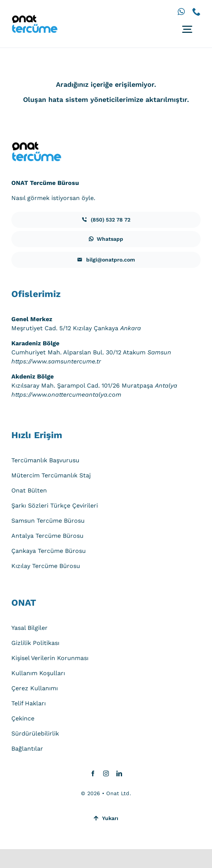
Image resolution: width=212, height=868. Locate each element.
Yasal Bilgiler (29, 628)
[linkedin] (119, 773)
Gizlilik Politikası (35, 643)
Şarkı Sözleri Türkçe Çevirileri (55, 506)
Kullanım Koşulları (38, 673)
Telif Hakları (29, 703)
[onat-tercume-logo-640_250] (34, 18)
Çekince (23, 718)
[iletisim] (106, 220)
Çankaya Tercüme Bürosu (49, 551)
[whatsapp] (181, 12)
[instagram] (106, 773)
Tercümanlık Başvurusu (45, 460)
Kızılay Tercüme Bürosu (46, 566)
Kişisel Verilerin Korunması (50, 658)
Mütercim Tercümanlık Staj (51, 475)
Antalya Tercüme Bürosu (47, 536)
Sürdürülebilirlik (35, 733)
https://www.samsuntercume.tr (56, 361)
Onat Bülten (29, 490)
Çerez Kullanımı (35, 688)
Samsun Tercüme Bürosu (48, 521)
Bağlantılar (27, 749)
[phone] (197, 12)
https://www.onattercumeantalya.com (66, 395)
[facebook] (93, 773)
